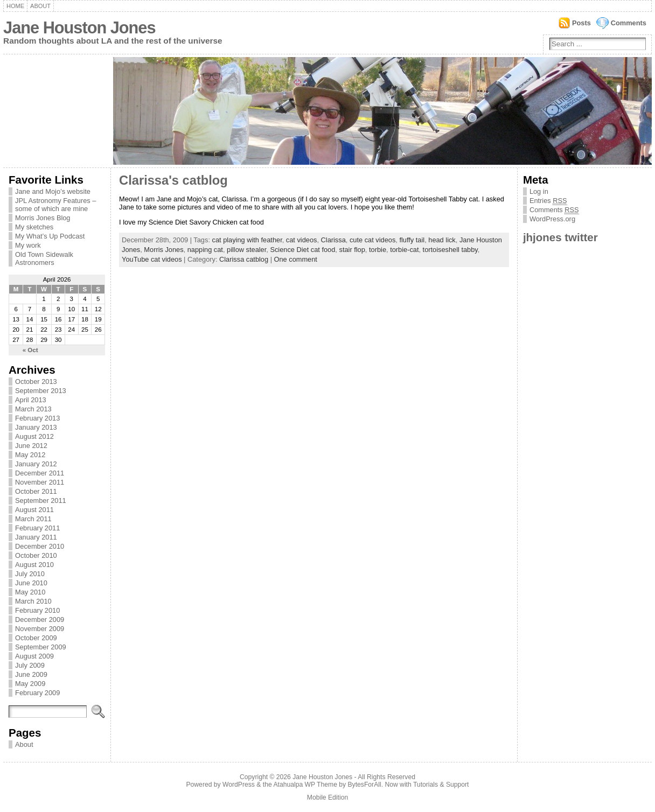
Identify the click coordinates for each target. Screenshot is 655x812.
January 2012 (36, 464)
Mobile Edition (327, 797)
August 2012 (34, 436)
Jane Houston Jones (79, 28)
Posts (581, 23)
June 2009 (31, 674)
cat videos (302, 240)
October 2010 (36, 555)
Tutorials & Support (441, 785)
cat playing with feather (247, 240)
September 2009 (41, 647)
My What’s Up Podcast (50, 236)
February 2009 (37, 693)
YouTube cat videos (152, 259)
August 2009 (34, 656)
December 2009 (40, 619)
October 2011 (36, 491)
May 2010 (30, 592)
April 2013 (31, 400)
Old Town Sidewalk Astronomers (44, 258)
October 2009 (36, 638)
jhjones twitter (560, 237)
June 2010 (31, 583)
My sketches (34, 227)
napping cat (205, 250)
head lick (442, 240)
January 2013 (36, 427)
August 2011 (34, 510)
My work (28, 245)
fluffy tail (412, 240)
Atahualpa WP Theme (305, 785)
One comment (296, 259)
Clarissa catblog (244, 259)
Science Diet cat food (302, 250)
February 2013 (37, 418)
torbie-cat (404, 250)
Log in (539, 191)
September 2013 (41, 391)
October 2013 (36, 381)
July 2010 (30, 574)
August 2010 (34, 565)
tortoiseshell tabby (450, 250)
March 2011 (33, 519)
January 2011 (36, 537)
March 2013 (33, 409)
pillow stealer (246, 250)
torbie (378, 250)
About (40, 6)
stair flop (352, 250)
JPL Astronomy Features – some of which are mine (55, 205)
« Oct (30, 350)
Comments (629, 23)
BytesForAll (365, 785)
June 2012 (31, 446)
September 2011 (41, 500)
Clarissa (333, 240)
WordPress (239, 785)
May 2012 (30, 455)
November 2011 (40, 482)
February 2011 (37, 528)
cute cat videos (372, 240)
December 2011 (40, 473)
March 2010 (33, 601)
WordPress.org (552, 219)
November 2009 (40, 629)
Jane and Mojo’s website (53, 191)
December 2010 (40, 546)
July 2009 (30, 665)
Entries (548, 201)
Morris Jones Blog (43, 218)
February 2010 (37, 610)
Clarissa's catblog (173, 180)
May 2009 (30, 684)
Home (15, 6)
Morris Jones (163, 250)
